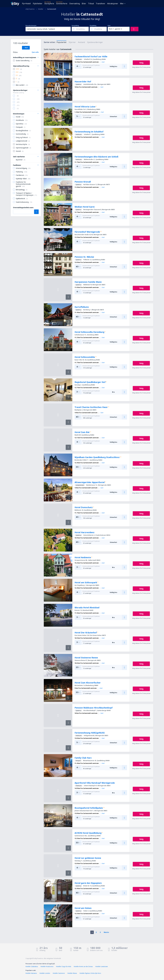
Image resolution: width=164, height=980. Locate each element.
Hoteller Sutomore (59, 973)
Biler (84, 4)
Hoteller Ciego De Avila (64, 967)
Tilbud (91, 4)
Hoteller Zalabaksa (32, 967)
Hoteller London (45, 973)
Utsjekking (93, 26)
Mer (122, 4)
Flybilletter (38, 4)
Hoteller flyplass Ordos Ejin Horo (90, 973)
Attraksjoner (113, 4)
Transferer (100, 4)
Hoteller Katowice (31, 973)
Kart (26, 48)
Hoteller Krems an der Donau (83, 967)
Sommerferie (62, 4)
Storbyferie (49, 4)
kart (103, 62)
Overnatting (75, 4)
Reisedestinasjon (31, 26)
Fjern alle (35, 52)
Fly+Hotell (26, 4)
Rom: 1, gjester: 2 (115, 29)
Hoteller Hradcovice (47, 967)
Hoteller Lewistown (102, 967)
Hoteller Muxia (72, 973)
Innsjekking (75, 26)
